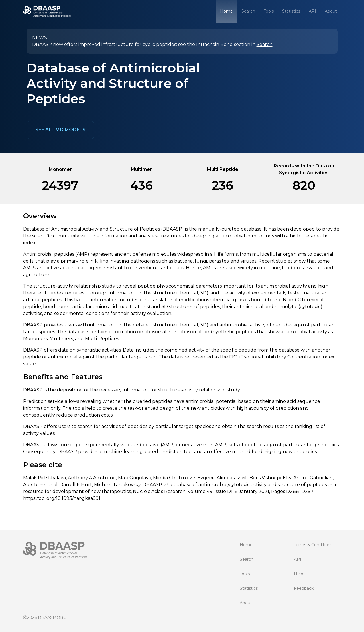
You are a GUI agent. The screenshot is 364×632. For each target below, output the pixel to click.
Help (299, 574)
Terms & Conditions (313, 545)
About (331, 11)
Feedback (304, 588)
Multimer (141, 169)
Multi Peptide (223, 169)
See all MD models (60, 130)
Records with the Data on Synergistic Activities (304, 169)
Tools (269, 11)
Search (248, 11)
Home (226, 11)
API (312, 11)
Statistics (291, 11)
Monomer (60, 169)
